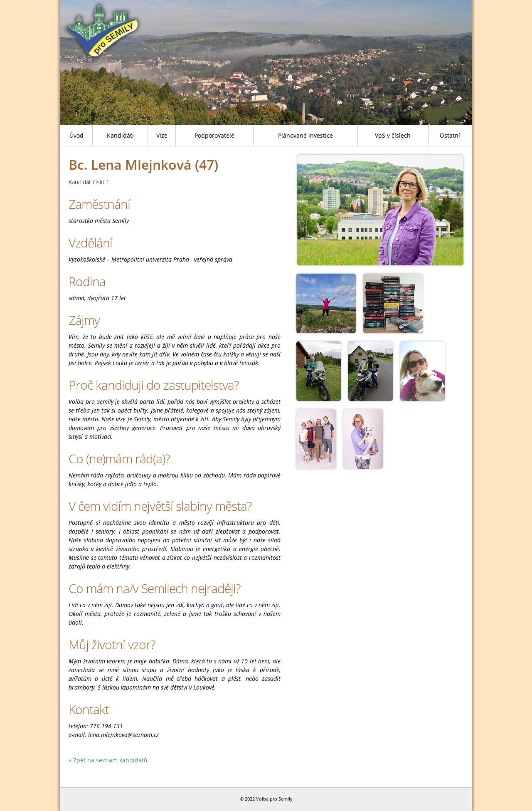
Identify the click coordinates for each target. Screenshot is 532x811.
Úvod (76, 135)
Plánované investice (305, 135)
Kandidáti (120, 135)
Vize (162, 135)
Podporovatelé (214, 135)
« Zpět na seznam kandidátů (108, 760)
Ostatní (450, 135)
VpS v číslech (393, 135)
